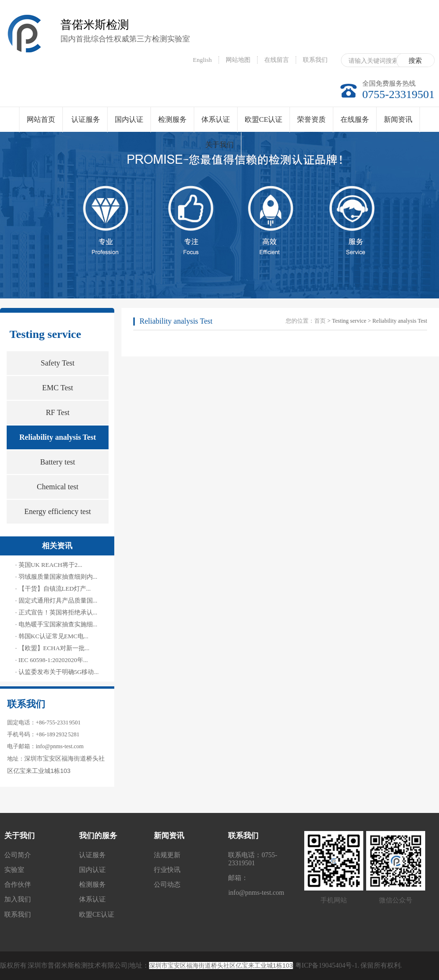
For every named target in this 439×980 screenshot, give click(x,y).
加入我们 (18, 899)
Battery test (57, 462)
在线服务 (355, 119)
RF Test (58, 412)
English (202, 60)
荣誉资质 (311, 119)
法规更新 (167, 855)
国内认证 (129, 119)
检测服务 (172, 119)
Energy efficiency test (58, 511)
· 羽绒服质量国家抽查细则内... (56, 577)
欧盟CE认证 (264, 119)
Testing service (45, 334)
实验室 (14, 870)
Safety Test (57, 363)
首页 (320, 321)
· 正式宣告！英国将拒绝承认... (56, 612)
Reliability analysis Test (58, 437)
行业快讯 (167, 870)
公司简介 (18, 855)
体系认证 (216, 119)
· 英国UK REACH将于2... (49, 565)
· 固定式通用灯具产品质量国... (56, 600)
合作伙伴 (18, 885)
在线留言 (277, 60)
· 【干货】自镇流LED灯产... (53, 589)
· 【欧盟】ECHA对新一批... (52, 648)
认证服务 (86, 119)
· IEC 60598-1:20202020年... (51, 660)
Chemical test (58, 487)
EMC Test (58, 388)
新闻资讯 (398, 119)
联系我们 (315, 60)
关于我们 (219, 145)
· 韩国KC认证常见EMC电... (52, 636)
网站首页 (41, 119)
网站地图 (238, 60)
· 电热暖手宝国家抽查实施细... (56, 624)
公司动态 (167, 885)
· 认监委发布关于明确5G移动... (57, 672)
